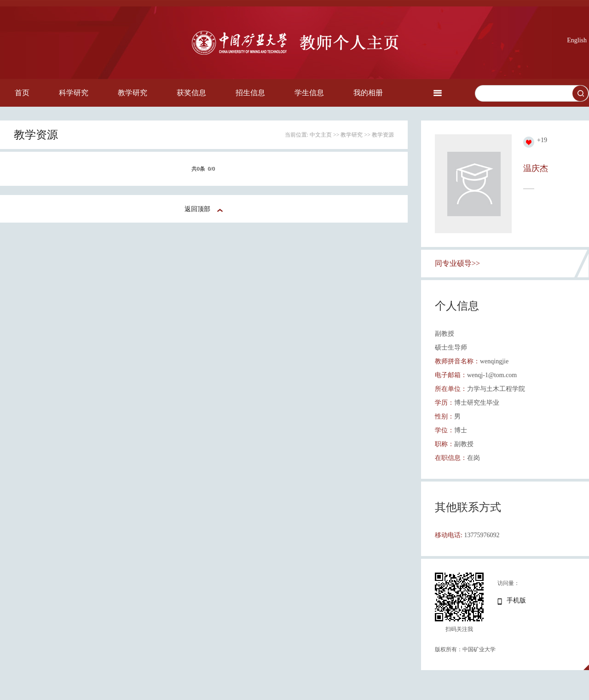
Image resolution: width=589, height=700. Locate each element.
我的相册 (368, 93)
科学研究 (74, 93)
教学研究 (133, 93)
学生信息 (309, 93)
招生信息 (250, 93)
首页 (22, 93)
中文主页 (321, 135)
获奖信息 (191, 93)
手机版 (516, 600)
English (577, 40)
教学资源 (383, 135)
